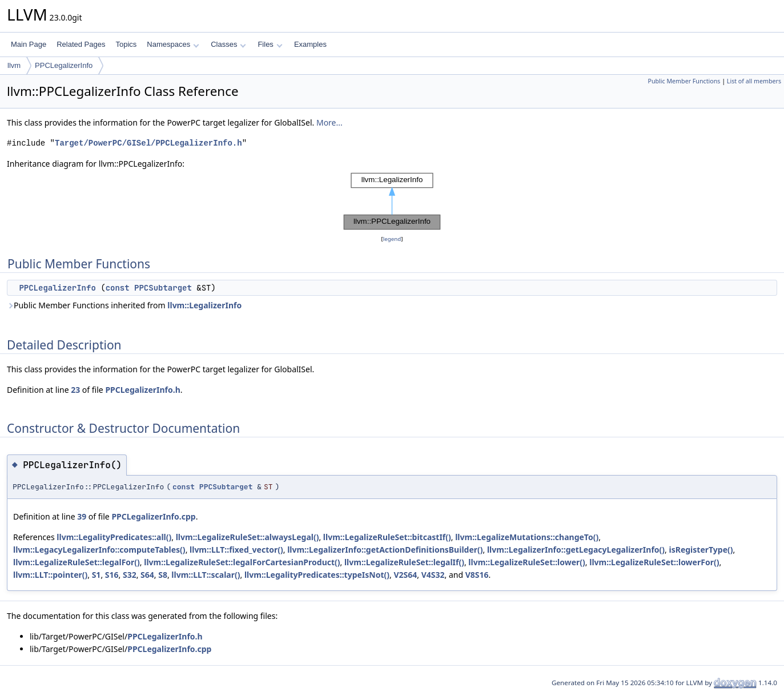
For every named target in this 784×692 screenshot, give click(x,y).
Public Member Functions (684, 81)
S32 (130, 575)
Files (270, 44)
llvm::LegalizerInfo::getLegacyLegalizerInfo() (576, 550)
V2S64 (405, 575)
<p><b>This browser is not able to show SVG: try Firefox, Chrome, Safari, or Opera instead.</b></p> (392, 202)
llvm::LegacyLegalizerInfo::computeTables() (99, 550)
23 (75, 390)
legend (392, 239)
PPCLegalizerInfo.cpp (153, 516)
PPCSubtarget (163, 288)
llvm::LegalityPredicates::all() (114, 537)
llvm (14, 65)
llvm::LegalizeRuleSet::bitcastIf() (387, 537)
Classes (228, 44)
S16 (112, 575)
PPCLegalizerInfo (64, 65)
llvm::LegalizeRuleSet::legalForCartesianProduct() (242, 562)
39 (82, 516)
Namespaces (173, 44)
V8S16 (477, 575)
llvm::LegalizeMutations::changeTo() (527, 537)
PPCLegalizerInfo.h (142, 390)
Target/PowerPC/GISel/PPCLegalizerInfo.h (148, 143)
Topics (126, 44)
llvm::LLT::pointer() (50, 575)
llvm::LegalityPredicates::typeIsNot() (317, 575)
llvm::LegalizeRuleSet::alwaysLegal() (248, 537)
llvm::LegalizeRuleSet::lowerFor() (654, 562)
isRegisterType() (701, 550)
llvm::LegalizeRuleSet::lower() (526, 562)
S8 (163, 575)
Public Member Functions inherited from (124, 305)
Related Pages (81, 44)
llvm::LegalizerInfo (204, 305)
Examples (310, 44)
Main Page (29, 44)
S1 (97, 575)
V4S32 (433, 575)
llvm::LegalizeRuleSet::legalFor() (77, 562)
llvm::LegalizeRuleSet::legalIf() (404, 562)
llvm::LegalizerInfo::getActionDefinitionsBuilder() (385, 550)
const (118, 288)
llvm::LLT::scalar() (206, 575)
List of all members (754, 81)
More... (329, 122)
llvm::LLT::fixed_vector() (236, 550)
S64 (147, 575)
